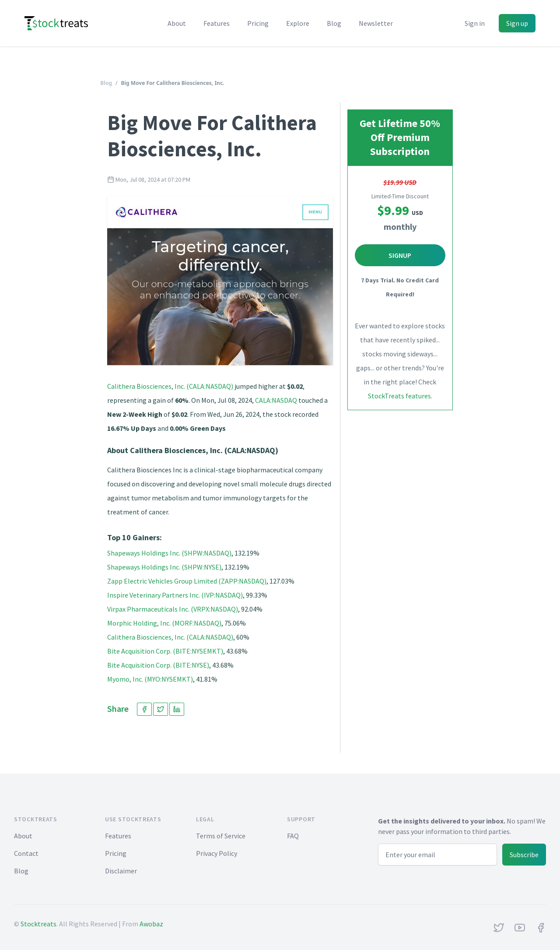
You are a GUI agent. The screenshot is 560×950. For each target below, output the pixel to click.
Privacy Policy (217, 853)
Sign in (475, 23)
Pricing (258, 23)
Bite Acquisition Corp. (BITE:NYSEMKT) (165, 651)
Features (217, 23)
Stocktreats (38, 924)
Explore (298, 23)
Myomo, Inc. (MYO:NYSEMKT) (150, 679)
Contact (26, 853)
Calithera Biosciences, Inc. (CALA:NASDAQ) (170, 386)
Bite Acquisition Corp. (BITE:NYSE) (158, 665)
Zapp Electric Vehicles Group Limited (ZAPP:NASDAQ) (187, 581)
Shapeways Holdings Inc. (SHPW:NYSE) (164, 567)
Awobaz (151, 924)
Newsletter (376, 23)
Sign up (517, 23)
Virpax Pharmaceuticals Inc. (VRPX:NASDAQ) (173, 609)
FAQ (293, 836)
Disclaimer (121, 871)
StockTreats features (399, 396)
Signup (400, 255)
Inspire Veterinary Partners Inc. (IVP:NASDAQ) (175, 595)
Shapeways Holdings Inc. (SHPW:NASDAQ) (169, 553)
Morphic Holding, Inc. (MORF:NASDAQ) (164, 623)
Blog (334, 23)
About (177, 23)
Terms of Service (221, 836)
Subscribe (524, 855)
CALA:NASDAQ (276, 400)
